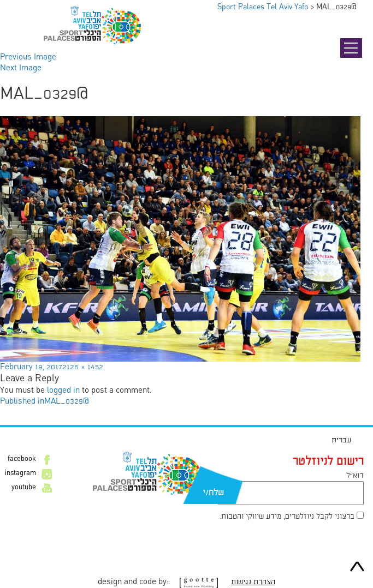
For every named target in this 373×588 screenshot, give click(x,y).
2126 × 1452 (83, 367)
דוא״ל (355, 476)
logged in (63, 391)
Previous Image (28, 57)
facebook (22, 459)
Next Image (21, 68)
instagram (20, 473)
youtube (24, 488)
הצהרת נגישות (253, 582)
